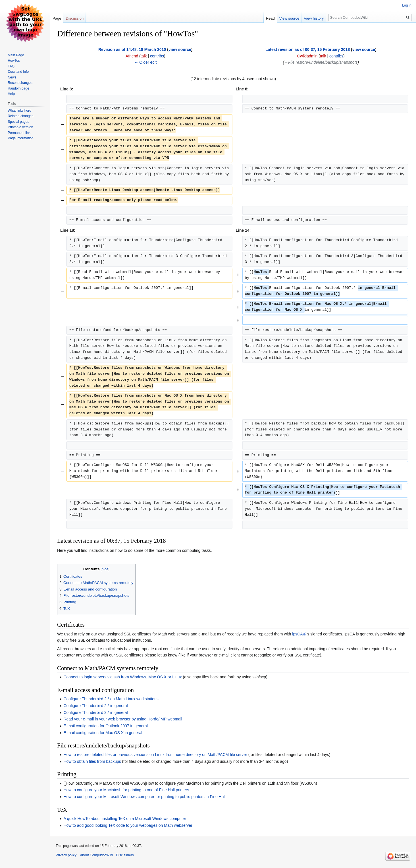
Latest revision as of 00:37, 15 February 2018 (308, 49)
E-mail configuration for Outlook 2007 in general (106, 726)
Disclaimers (125, 855)
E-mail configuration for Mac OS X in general (103, 733)
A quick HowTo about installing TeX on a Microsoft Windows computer (125, 819)
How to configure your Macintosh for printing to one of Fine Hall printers (126, 790)
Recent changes (20, 83)
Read (270, 18)
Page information (21, 138)
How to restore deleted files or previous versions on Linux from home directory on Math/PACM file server (155, 755)
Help (11, 94)
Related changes (20, 116)
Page (57, 18)
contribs (157, 56)
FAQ (11, 66)
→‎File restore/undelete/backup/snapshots (321, 62)
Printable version (20, 127)
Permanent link (19, 133)
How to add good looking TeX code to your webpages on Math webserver (128, 825)
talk (144, 56)
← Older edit (145, 62)
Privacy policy (66, 855)
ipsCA (297, 634)
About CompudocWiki (96, 855)
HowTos (14, 61)
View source (289, 18)
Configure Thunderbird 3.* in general (95, 712)
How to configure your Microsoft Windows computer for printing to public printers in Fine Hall (144, 797)
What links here (19, 111)
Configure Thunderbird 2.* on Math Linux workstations (111, 699)
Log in (407, 5)
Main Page (16, 55)
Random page (18, 88)
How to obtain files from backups (92, 761)
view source (180, 49)
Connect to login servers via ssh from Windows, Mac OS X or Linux (122, 677)
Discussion (75, 18)
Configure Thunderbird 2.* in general (95, 706)
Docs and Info (18, 72)
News (12, 77)
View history (314, 18)
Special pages (18, 122)
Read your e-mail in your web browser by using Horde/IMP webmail (123, 719)
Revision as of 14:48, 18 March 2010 (132, 49)
